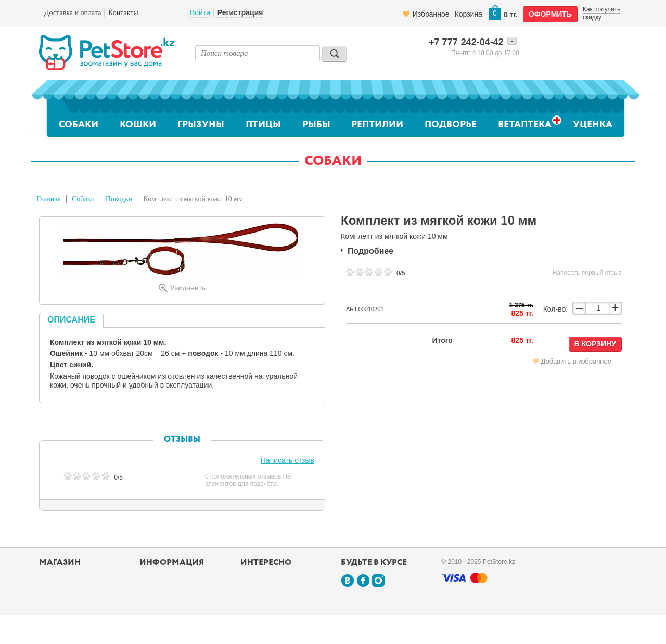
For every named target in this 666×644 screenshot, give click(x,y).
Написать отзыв (287, 460)
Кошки (138, 125)
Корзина (469, 14)
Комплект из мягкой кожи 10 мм (193, 199)
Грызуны (201, 125)
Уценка (593, 125)
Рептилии (377, 125)
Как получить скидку (601, 13)
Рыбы (316, 125)
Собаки (79, 125)
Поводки (119, 199)
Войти (200, 12)
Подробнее (370, 251)
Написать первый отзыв (587, 273)
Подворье (451, 125)
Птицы (263, 125)
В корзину (595, 344)
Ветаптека (525, 125)
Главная (49, 199)
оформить (550, 14)
